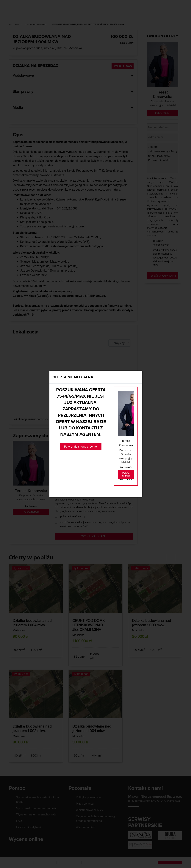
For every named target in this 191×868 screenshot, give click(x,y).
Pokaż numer (126, 474)
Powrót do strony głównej (81, 447)
